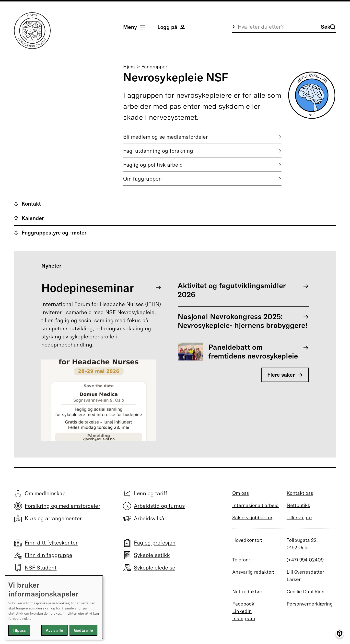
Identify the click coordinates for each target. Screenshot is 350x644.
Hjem (129, 67)
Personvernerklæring (310, 604)
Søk (328, 27)
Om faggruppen (142, 179)
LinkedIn (242, 611)
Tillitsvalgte (299, 517)
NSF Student (41, 568)
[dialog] (54, 607)
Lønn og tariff (151, 493)
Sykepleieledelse (155, 568)
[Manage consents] (340, 634)
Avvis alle (54, 630)
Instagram (244, 618)
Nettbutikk (298, 505)
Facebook (243, 604)
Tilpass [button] (19, 630)
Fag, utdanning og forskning (158, 151)
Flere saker (281, 375)
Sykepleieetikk (152, 555)
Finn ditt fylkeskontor (51, 543)
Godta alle (83, 630)
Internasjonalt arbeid (256, 505)
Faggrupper (154, 67)
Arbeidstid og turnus (159, 506)
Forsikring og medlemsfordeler (62, 506)
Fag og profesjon (155, 543)
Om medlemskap (45, 493)
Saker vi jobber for (252, 517)
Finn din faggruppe (48, 555)
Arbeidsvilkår (150, 518)
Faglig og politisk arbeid (153, 165)
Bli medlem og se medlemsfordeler (165, 137)
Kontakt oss (300, 493)
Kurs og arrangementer (53, 518)
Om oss (241, 493)
